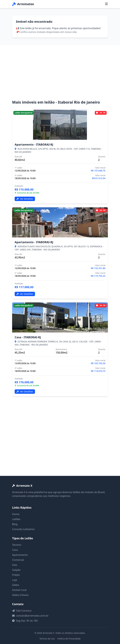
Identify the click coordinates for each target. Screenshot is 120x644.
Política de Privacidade (69, 639)
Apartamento (20, 555)
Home (16, 514)
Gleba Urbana (20, 595)
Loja (15, 580)
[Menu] (106, 4)
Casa (15, 550)
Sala (15, 565)
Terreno (17, 545)
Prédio (16, 575)
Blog (15, 524)
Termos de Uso (47, 639)
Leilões (16, 519)
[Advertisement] (60, 76)
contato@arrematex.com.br (32, 616)
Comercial (18, 560)
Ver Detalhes (25, 199)
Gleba (16, 585)
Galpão (16, 570)
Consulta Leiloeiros (23, 529)
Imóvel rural (19, 590)
